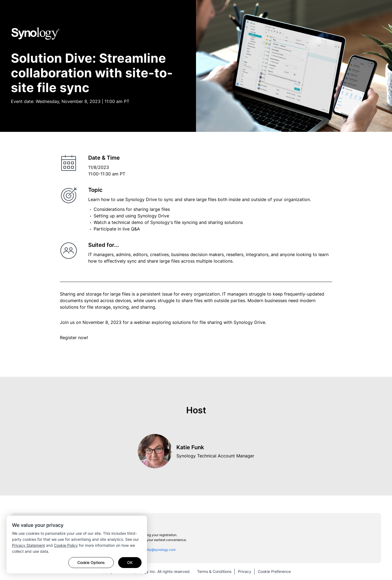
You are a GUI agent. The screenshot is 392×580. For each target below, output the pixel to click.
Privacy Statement (28, 545)
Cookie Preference (274, 571)
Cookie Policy (66, 545)
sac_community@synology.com (152, 550)
